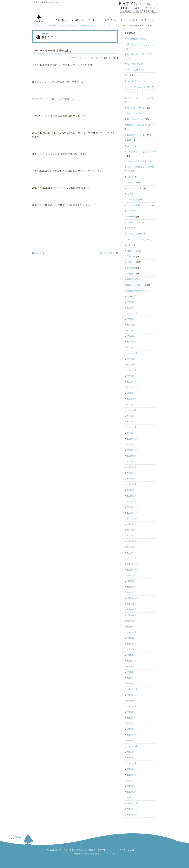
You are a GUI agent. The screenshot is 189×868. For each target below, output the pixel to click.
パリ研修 (131, 217)
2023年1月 (132, 382)
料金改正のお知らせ (137, 39)
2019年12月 (132, 564)
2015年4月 (132, 781)
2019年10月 (132, 570)
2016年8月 (132, 706)
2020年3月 (132, 558)
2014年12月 (132, 803)
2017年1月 (132, 678)
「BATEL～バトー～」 (107, 850)
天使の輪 (131, 257)
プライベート (133, 222)
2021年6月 (132, 473)
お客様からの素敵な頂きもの (141, 125)
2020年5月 (132, 547)
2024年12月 (132, 331)
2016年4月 (132, 718)
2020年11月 (132, 513)
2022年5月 (132, 416)
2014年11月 (132, 809)
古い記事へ (40, 253)
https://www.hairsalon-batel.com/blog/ (94, 854)
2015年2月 (132, 792)
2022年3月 (132, 427)
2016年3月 (132, 724)
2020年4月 (132, 553)
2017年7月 (132, 644)
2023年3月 (132, 376)
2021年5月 (132, 479)
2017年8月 (132, 638)
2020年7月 (132, 536)
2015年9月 (132, 752)
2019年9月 (132, 575)
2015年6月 (132, 769)
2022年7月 (132, 405)
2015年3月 (132, 786)
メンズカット (133, 228)
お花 (129, 140)
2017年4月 (132, 661)
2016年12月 (132, 684)
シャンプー (132, 183)
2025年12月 (132, 313)
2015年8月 (132, 758)
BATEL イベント (79, 58)
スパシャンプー (135, 200)
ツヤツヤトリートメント (139, 205)
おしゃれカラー (135, 113)
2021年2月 (132, 496)
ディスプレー (133, 211)
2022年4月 (132, 422)
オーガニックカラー (137, 108)
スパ (129, 194)
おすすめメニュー (136, 119)
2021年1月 (132, 501)
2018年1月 (132, 627)
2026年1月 (132, 308)
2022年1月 (132, 433)
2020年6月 (132, 541)
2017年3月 (132, 667)
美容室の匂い (133, 279)
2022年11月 (132, 393)
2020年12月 (132, 507)
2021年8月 (132, 462)
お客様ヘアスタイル (137, 135)
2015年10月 (132, 746)
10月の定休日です (136, 70)
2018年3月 (132, 621)
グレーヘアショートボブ (139, 161)
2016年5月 (132, 712)
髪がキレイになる (136, 64)
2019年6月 (132, 581)
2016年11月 (132, 689)
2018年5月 (132, 610)
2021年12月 (132, 439)
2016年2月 (132, 729)
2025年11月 (132, 319)
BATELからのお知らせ (138, 87)
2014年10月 (132, 815)
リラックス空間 (135, 234)
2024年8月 (132, 336)
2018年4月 (132, 615)
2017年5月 (132, 655)
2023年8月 (132, 359)
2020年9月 (132, 524)
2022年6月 (132, 410)
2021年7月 (132, 467)
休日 (129, 245)
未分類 (94, 58)
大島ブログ (132, 251)
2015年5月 (132, 775)
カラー (130, 146)
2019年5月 (132, 587)
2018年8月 (132, 604)
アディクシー (133, 92)
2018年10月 (132, 598)
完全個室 (131, 268)
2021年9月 (132, 456)
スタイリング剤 (135, 188)
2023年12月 (132, 353)
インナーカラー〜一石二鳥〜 (141, 98)
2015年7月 (132, 763)
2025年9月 (132, 325)
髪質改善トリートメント (139, 291)
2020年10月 (132, 519)
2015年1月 (132, 798)
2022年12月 (132, 388)
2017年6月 (132, 649)
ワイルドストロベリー (138, 239)
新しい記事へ (109, 253)
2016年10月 (132, 695)
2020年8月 (132, 530)
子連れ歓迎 (132, 262)
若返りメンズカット (137, 285)
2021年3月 (132, 490)
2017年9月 (132, 632)
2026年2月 (132, 302)
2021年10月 (132, 450)
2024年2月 (132, 342)
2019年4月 (132, 593)
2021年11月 (132, 445)
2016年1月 (132, 735)
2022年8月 (132, 399)
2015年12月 (132, 741)
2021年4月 (132, 484)
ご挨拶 (130, 177)
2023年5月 (132, 370)
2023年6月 (132, 365)
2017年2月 (132, 672)
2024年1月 (132, 348)
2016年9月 (132, 701)
